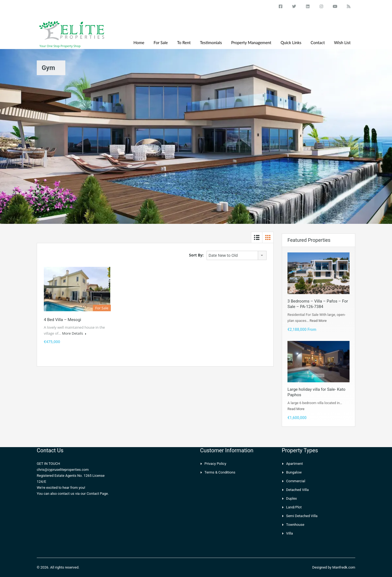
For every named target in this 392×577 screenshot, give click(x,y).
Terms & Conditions (220, 472)
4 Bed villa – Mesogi (62, 320)
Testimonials (211, 42)
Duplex (292, 498)
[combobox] (237, 255)
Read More (318, 321)
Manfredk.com (344, 567)
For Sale (161, 42)
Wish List (342, 42)
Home (139, 42)
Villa (290, 533)
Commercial (296, 481)
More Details (74, 333)
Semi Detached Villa (302, 516)
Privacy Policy (215, 464)
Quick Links (291, 42)
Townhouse (295, 525)
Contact (318, 42)
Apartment (295, 464)
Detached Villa (297, 490)
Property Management (251, 42)
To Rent (184, 42)
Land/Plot (294, 507)
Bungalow (294, 472)
